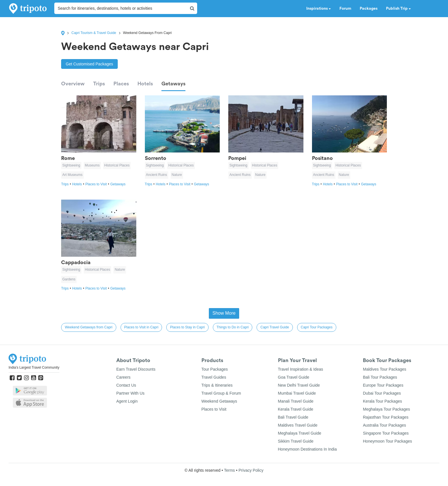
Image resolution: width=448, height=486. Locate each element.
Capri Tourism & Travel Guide (94, 33)
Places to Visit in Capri (141, 327)
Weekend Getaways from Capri (89, 327)
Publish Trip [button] (398, 9)
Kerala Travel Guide (296, 409)
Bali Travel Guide (293, 417)
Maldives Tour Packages (384, 369)
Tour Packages (215, 369)
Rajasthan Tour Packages (386, 417)
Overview (73, 84)
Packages (369, 9)
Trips (99, 84)
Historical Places (117, 165)
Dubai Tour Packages (382, 393)
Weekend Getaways (219, 401)
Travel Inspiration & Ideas (301, 369)
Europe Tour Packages (383, 385)
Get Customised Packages (89, 64)
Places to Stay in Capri (187, 327)
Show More (224, 313)
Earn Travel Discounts (136, 369)
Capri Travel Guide (275, 327)
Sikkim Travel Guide (296, 441)
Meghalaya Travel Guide (300, 433)
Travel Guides (214, 377)
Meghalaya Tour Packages (386, 409)
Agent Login (127, 401)
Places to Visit (98, 184)
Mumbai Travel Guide (297, 393)
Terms (229, 470)
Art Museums (72, 175)
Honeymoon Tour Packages (387, 441)
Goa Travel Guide (294, 377)
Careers (123, 377)
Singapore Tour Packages (386, 433)
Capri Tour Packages (317, 327)
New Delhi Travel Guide (299, 385)
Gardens (69, 279)
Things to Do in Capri (233, 327)
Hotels (145, 84)
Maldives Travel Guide (298, 425)
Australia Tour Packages (384, 425)
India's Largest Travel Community (34, 367)
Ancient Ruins (157, 175)
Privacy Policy (251, 470)
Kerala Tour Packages (382, 401)
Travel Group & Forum (221, 393)
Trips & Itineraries (217, 385)
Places (121, 84)
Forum (345, 9)
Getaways (173, 84)
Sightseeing (71, 165)
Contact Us (126, 385)
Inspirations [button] (319, 9)
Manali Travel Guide (296, 401)
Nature (177, 175)
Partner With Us (130, 393)
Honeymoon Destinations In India (307, 449)
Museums (92, 165)
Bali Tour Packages (380, 377)
